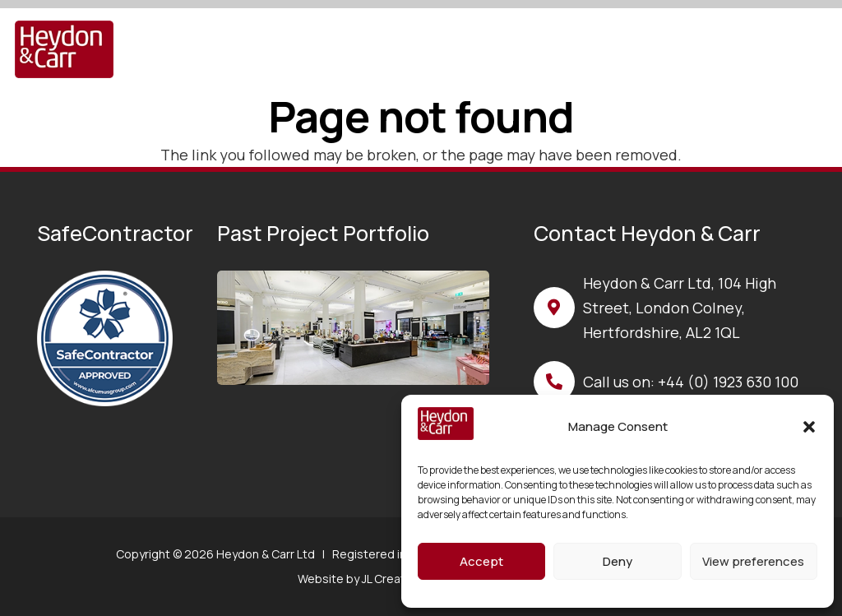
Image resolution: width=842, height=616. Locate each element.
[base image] (353, 328)
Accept (481, 561)
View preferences (753, 561)
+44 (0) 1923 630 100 (728, 382)
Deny (618, 561)
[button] (809, 427)
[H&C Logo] (64, 49)
